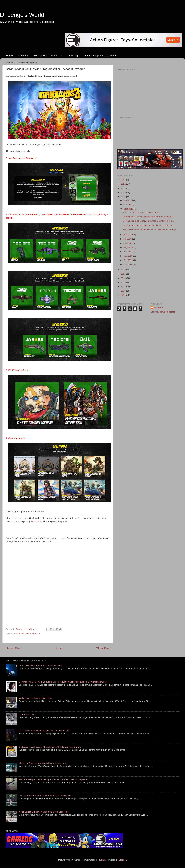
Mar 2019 (128, 256)
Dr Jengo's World (22, 15)
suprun (102, 860)
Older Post (103, 648)
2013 (124, 291)
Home (9, 56)
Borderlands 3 (33, 634)
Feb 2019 (128, 260)
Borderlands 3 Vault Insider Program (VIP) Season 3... (149, 217)
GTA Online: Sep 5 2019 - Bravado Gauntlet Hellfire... (149, 221)
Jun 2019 (128, 243)
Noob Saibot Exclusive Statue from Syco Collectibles (44, 812)
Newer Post (14, 648)
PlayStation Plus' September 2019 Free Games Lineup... (150, 229)
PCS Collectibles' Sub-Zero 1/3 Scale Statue (40, 666)
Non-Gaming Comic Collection (100, 56)
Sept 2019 (129, 209)
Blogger (123, 860)
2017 (124, 274)
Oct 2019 (128, 205)
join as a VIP (35, 521)
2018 (124, 270)
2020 (124, 192)
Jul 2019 (128, 239)
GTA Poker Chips (27, 714)
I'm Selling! (73, 56)
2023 (124, 180)
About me (23, 56)
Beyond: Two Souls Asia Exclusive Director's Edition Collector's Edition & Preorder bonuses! (63, 682)
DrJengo (159, 308)
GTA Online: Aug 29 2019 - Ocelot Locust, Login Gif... (149, 225)
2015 (124, 282)
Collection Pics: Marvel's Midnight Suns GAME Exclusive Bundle (50, 747)
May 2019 (128, 247)
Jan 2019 (128, 264)
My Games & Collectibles (48, 56)
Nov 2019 (128, 200)
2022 (124, 184)
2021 (124, 188)
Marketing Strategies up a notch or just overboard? (43, 763)
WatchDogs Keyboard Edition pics (35, 698)
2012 (124, 295)
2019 (124, 197)
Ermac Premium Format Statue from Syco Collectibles (45, 796)
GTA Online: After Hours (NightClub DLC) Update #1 (44, 731)
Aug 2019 (128, 235)
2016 (124, 278)
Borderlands (19, 634)
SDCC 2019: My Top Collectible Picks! (141, 213)
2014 (124, 286)
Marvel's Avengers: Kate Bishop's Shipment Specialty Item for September (54, 779)
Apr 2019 (128, 252)
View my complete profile (163, 312)
